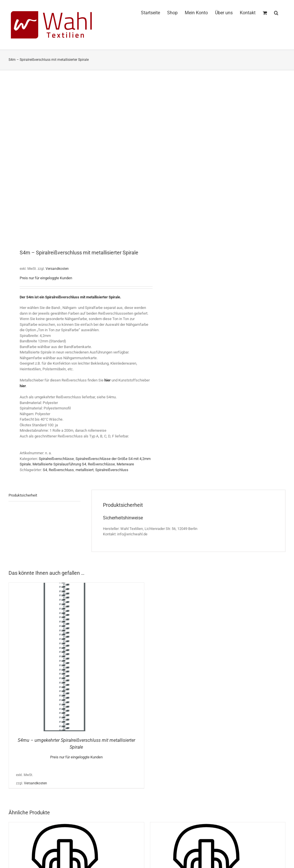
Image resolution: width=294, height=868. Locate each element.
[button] (276, 12)
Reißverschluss (61, 470)
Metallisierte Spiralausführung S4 (59, 464)
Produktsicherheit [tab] (23, 495)
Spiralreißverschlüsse (56, 459)
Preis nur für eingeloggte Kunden (46, 278)
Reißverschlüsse (101, 464)
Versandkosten (57, 269)
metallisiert (85, 470)
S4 (45, 470)
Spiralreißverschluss (112, 470)
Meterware (125, 464)
